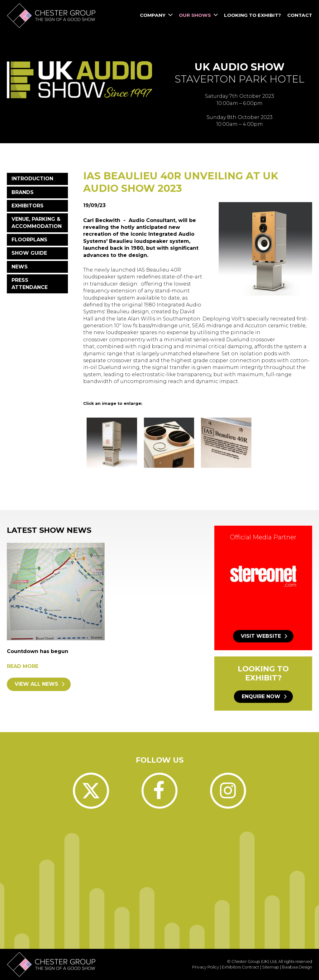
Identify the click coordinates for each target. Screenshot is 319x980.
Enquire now (261, 696)
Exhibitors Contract (240, 967)
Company (156, 15)
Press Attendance (30, 284)
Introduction (32, 179)
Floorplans (29, 240)
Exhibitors (28, 206)
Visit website (261, 636)
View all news (36, 684)
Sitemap (271, 967)
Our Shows (198, 15)
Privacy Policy (206, 967)
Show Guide (29, 253)
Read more (23, 666)
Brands (23, 192)
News (20, 267)
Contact (300, 15)
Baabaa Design (297, 967)
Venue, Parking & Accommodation (37, 223)
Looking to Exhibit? (252, 15)
